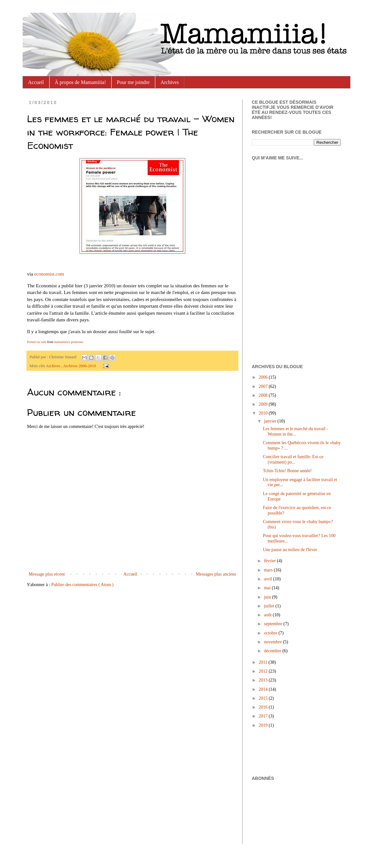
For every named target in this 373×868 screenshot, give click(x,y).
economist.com (49, 274)
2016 (264, 707)
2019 (264, 725)
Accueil (36, 82)
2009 (264, 404)
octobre (271, 633)
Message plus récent (47, 574)
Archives (170, 82)
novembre (273, 642)
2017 (264, 716)
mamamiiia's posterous (69, 342)
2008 (264, 395)
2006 (264, 377)
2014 (264, 689)
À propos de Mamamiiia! (80, 82)
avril (268, 579)
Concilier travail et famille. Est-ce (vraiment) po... (293, 459)
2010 (264, 413)
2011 (264, 662)
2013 (264, 680)
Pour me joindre (133, 82)
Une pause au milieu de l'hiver (290, 550)
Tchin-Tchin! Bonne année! (287, 471)
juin (268, 597)
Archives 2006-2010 (80, 366)
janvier (271, 421)
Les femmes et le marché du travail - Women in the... (296, 431)
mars (269, 570)
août (268, 615)
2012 (264, 671)
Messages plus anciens (216, 574)
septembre (274, 624)
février (270, 561)
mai (268, 588)
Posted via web (37, 342)
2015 (264, 698)
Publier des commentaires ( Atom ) (82, 585)
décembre (273, 651)
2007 (264, 386)
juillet (270, 606)
